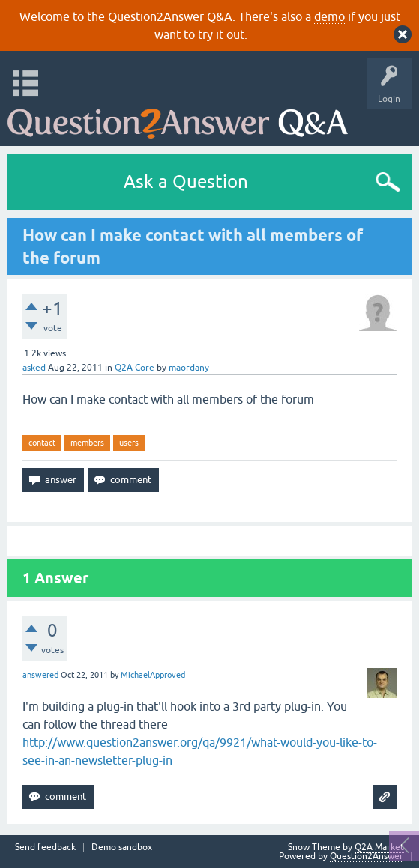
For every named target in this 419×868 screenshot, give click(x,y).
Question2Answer (367, 856)
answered (40, 675)
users (129, 443)
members (87, 443)
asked (34, 368)
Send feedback (45, 847)
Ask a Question (186, 182)
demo (329, 16)
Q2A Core (135, 368)
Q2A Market (379, 847)
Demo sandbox (122, 847)
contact (42, 443)
